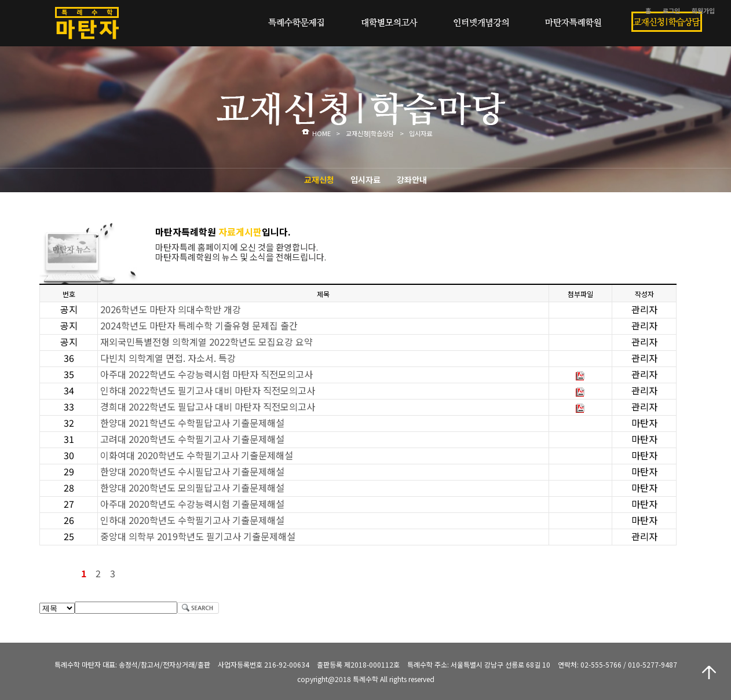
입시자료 (365, 179)
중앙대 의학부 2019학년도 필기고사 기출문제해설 (198, 536)
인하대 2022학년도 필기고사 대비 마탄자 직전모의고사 (208, 390)
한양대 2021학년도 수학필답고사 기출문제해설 (192, 423)
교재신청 (319, 179)
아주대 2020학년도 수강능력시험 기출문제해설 (192, 504)
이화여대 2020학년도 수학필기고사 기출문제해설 (197, 455)
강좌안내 (412, 179)
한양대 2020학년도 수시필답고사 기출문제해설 (192, 471)
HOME (321, 133)
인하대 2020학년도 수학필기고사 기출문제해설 (192, 520)
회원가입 (703, 10)
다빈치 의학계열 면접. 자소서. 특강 (168, 358)
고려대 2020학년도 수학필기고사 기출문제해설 (192, 439)
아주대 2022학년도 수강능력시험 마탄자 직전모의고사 (206, 374)
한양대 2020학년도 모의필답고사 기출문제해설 (192, 488)
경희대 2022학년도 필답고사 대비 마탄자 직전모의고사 (208, 406)
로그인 (671, 10)
